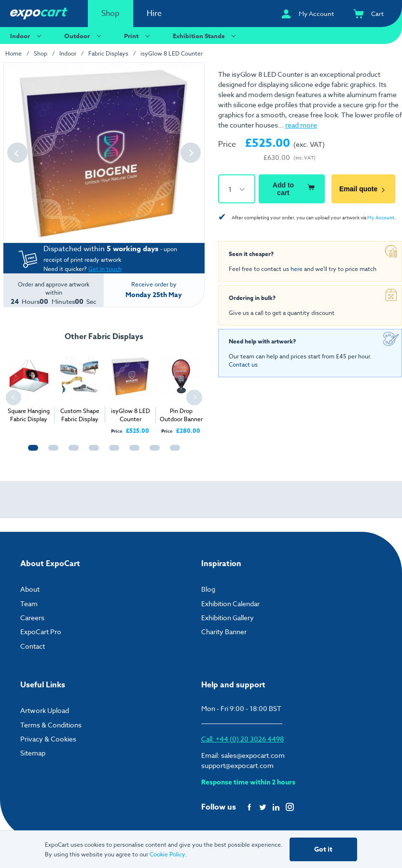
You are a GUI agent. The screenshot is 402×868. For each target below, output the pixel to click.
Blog (208, 589)
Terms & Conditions (51, 725)
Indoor (27, 36)
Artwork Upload (45, 710)
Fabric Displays (108, 53)
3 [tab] (71, 452)
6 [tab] (132, 452)
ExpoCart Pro (41, 632)
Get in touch (105, 269)
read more (301, 125)
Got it (323, 849)
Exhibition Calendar (230, 604)
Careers (32, 618)
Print (138, 36)
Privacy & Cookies (48, 739)
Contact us (243, 364)
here (297, 269)
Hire (154, 14)
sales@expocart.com (253, 755)
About (30, 589)
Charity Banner (224, 632)
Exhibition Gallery (228, 618)
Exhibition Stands (206, 36)
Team (29, 604)
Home (14, 53)
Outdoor (84, 36)
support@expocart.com (237, 765)
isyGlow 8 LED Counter (172, 53)
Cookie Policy (167, 854)
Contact (33, 646)
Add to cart (295, 189)
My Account (381, 217)
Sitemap (33, 753)
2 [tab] (51, 452)
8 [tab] (173, 452)
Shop (111, 14)
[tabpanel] (29, 386)
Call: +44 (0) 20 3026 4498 (243, 739)
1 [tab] (31, 452)
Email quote (363, 189)
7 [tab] (152, 452)
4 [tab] (92, 452)
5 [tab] (112, 452)
